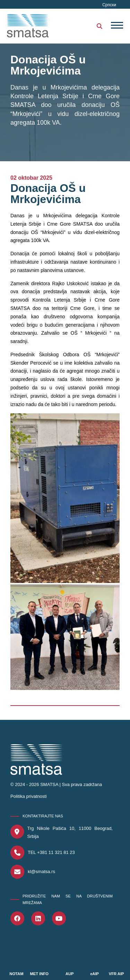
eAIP (94, 974)
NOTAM (16, 974)
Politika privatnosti (29, 796)
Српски (109, 5)
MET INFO (39, 974)
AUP (70, 974)
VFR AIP (116, 974)
